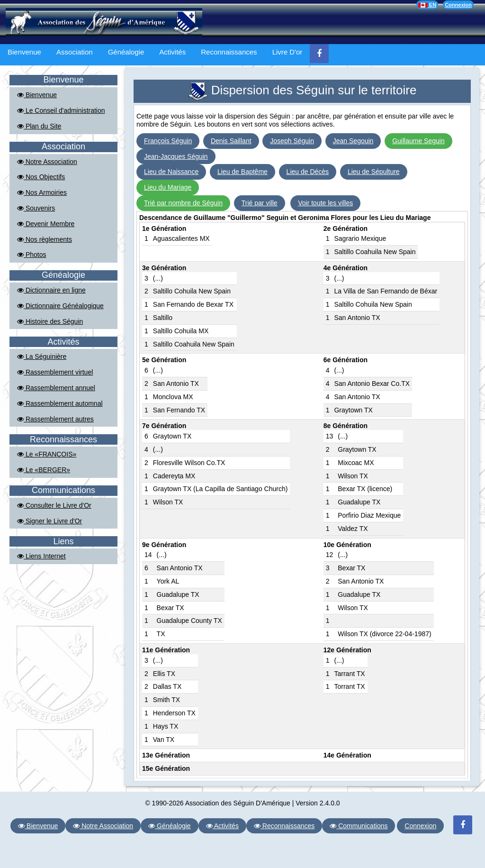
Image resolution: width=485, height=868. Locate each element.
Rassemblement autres (55, 419)
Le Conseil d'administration (61, 110)
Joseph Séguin (292, 141)
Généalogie (126, 52)
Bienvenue (24, 52)
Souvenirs (36, 208)
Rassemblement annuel (56, 388)
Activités (172, 52)
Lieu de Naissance (171, 172)
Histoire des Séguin (50, 321)
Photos (31, 255)
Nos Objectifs (41, 177)
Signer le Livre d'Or (49, 521)
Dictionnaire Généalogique (60, 306)
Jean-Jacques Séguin (176, 156)
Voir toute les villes (325, 203)
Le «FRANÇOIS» (47, 454)
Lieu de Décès (308, 172)
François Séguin (168, 141)
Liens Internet (41, 556)
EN (427, 5)
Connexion (458, 5)
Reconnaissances (229, 52)
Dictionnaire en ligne (51, 290)
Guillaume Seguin (418, 141)
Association (75, 52)
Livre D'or (287, 52)
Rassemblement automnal (60, 403)
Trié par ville (260, 203)
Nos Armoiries (42, 192)
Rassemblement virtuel (55, 372)
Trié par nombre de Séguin (183, 203)
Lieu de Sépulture (374, 172)
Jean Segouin (353, 141)
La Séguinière (42, 356)
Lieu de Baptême (242, 172)
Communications (359, 826)
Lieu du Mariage (168, 187)
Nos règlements (45, 239)
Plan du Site (39, 126)
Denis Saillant (231, 141)
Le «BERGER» (44, 470)
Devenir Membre (46, 224)
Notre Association (47, 162)
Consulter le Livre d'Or (54, 505)
